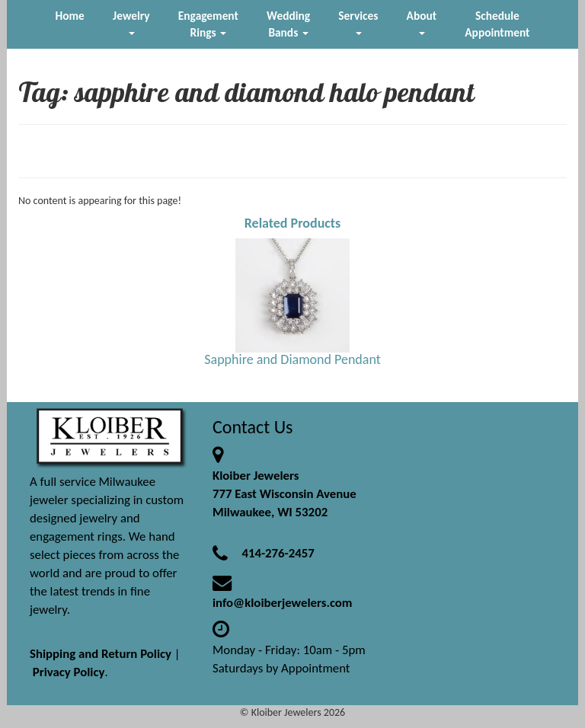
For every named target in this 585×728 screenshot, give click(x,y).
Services (358, 22)
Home (70, 16)
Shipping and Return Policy (101, 654)
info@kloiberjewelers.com (283, 603)
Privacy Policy (69, 672)
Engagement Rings (208, 24)
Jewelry (131, 22)
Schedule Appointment (497, 24)
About (422, 22)
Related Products (293, 223)
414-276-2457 (278, 553)
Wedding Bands (288, 24)
